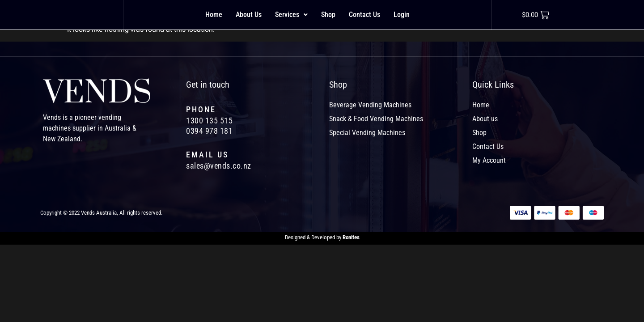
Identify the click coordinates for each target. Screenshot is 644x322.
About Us (249, 15)
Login (402, 15)
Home (214, 15)
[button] (291, 15)
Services (291, 15)
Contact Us (364, 15)
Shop (328, 15)
